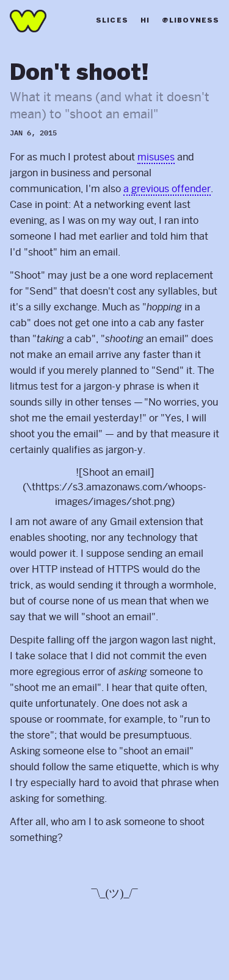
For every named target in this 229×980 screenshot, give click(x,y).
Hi (145, 21)
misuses (156, 157)
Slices (112, 21)
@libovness (191, 21)
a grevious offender (167, 189)
